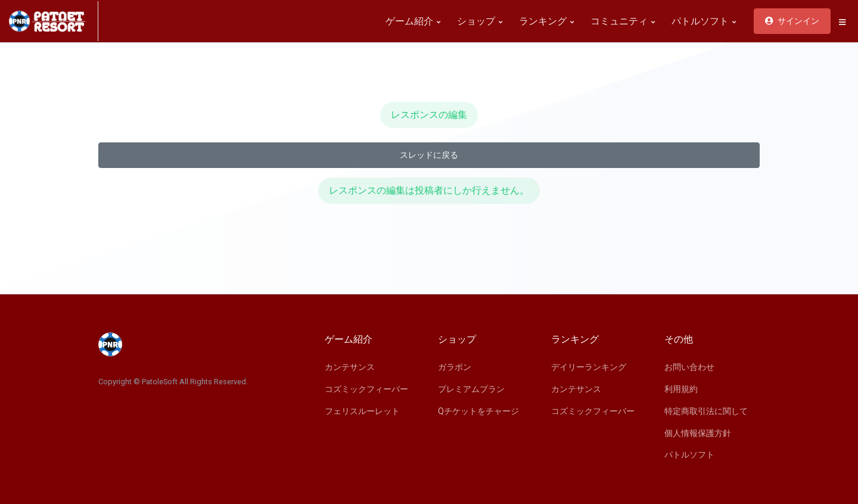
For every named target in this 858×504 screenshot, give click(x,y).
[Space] (54, 21)
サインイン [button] (792, 21)
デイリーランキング (589, 367)
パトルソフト (704, 21)
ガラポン (455, 367)
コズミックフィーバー (366, 389)
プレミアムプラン (471, 389)
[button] (842, 22)
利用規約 (681, 389)
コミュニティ (623, 21)
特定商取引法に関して (706, 411)
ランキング (546, 21)
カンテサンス (350, 367)
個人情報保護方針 (698, 433)
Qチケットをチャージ (478, 411)
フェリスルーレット (362, 411)
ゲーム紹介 (413, 21)
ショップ (480, 21)
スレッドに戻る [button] (429, 155)
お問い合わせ (689, 367)
